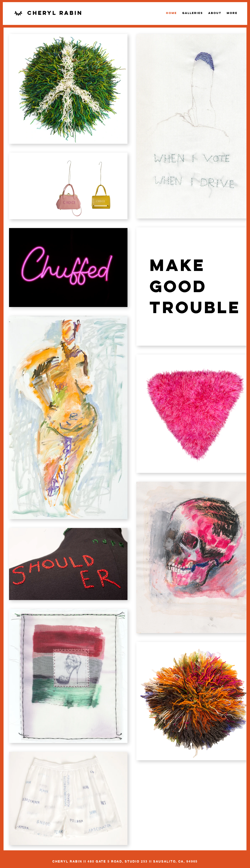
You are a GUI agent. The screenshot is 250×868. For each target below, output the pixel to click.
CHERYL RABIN (67, 861)
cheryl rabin (55, 13)
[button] (193, 13)
